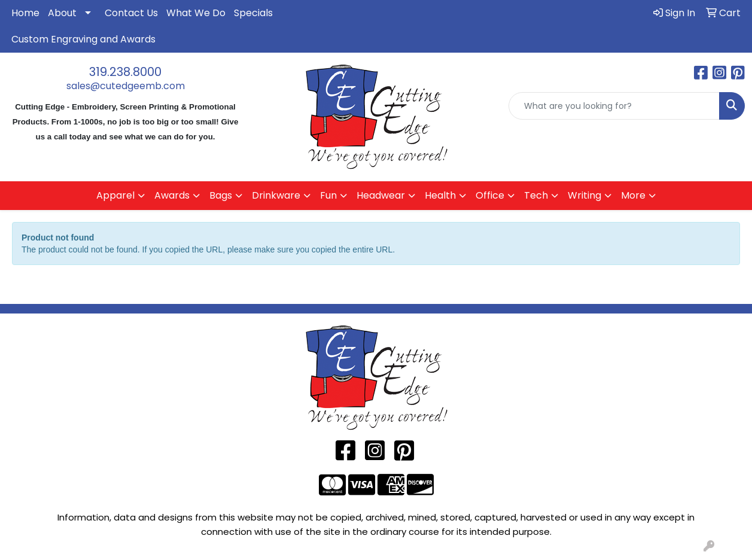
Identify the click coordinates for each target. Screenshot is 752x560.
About (62, 13)
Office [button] (490, 195)
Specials (253, 13)
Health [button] (440, 195)
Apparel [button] (115, 195)
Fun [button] (328, 195)
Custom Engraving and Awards (83, 39)
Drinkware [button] (276, 195)
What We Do (196, 13)
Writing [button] (584, 195)
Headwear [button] (381, 195)
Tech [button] (536, 195)
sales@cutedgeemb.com (126, 86)
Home (25, 13)
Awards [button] (172, 195)
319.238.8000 (125, 72)
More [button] (633, 195)
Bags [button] (221, 195)
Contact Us (131, 13)
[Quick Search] (614, 106)
